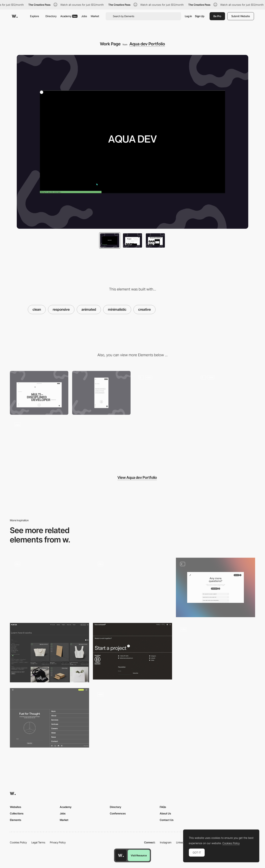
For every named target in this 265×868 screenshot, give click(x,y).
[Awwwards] (15, 16)
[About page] (226, 393)
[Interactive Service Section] (39, 440)
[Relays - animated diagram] (49, 587)
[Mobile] (101, 393)
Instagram (166, 842)
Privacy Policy (58, 842)
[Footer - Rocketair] (49, 718)
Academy (69, 16)
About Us (165, 813)
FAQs (163, 807)
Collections (17, 813)
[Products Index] (49, 653)
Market (95, 16)
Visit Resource (139, 855)
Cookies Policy (18, 842)
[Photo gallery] (132, 718)
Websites (16, 807)
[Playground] (216, 653)
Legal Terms (38, 842)
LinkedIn (181, 842)
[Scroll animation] (132, 587)
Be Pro (217, 16)
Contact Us (167, 820)
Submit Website (241, 16)
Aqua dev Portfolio (147, 44)
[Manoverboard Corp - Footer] (132, 651)
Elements (16, 820)
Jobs (84, 16)
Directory (51, 16)
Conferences (118, 813)
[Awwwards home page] (121, 855)
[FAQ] (216, 587)
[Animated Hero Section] (164, 393)
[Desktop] (39, 393)
